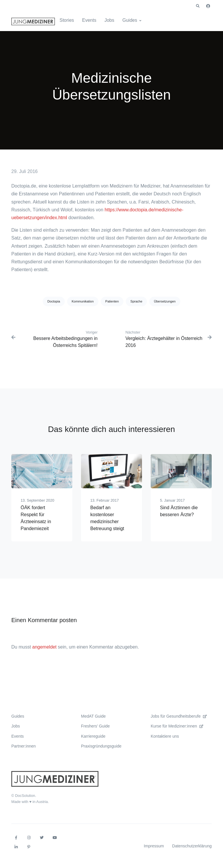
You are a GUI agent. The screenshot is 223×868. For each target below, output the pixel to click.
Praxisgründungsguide (101, 746)
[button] (198, 6)
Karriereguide (93, 736)
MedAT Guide (93, 716)
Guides (130, 20)
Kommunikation (83, 301)
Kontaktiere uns (165, 736)
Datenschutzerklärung (192, 846)
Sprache (136, 301)
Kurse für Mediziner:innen (177, 726)
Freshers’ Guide (95, 726)
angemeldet (44, 647)
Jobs (109, 20)
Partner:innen (24, 746)
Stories (67, 20)
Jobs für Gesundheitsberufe (179, 716)
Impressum (154, 846)
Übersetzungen (165, 301)
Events (89, 20)
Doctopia (54, 301)
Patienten (112, 301)
